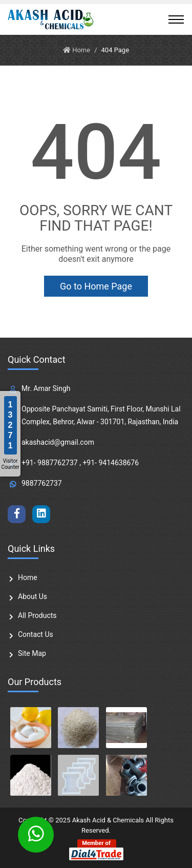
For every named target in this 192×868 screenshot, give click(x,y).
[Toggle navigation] (176, 19)
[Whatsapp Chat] (36, 835)
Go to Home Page (96, 286)
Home (28, 577)
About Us (33, 596)
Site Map (32, 653)
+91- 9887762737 (50, 463)
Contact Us (36, 634)
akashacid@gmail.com (58, 442)
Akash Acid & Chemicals (108, 820)
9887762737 (42, 483)
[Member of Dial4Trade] (96, 849)
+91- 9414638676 (111, 463)
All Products (37, 615)
